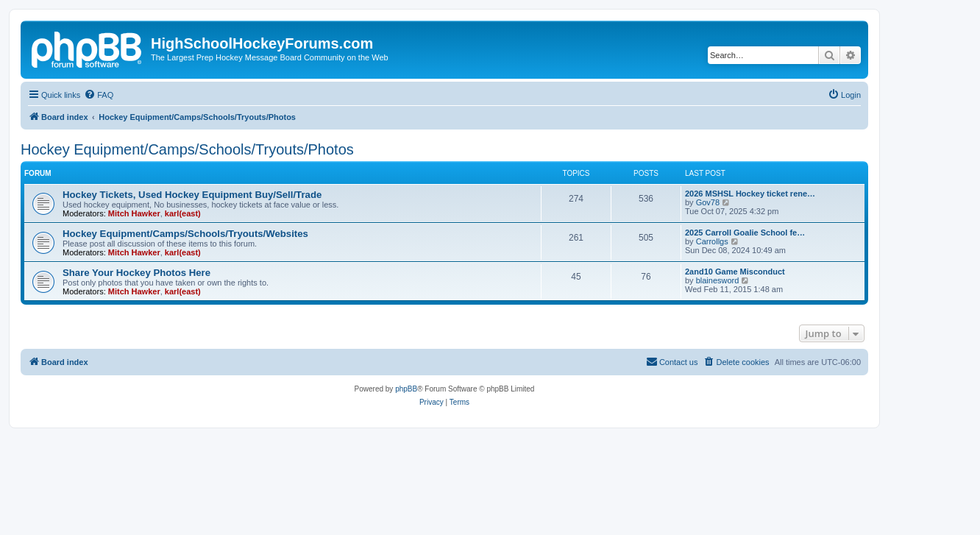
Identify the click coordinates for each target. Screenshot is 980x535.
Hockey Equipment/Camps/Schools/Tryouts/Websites (185, 234)
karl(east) (183, 213)
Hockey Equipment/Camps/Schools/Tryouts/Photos (187, 149)
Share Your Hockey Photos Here (136, 273)
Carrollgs (712, 241)
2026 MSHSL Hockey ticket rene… (750, 194)
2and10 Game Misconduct (735, 272)
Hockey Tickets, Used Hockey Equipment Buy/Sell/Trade (192, 195)
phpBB (406, 389)
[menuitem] (99, 95)
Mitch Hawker (134, 213)
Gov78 (708, 202)
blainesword (718, 280)
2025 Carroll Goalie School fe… (745, 233)
